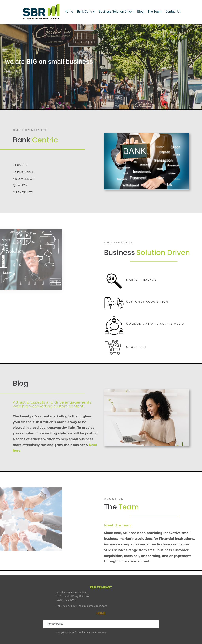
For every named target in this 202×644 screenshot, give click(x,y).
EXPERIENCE (23, 172)
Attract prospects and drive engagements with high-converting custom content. (52, 404)
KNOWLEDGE (24, 179)
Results (20, 165)
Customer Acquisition (147, 302)
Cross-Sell (137, 347)
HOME (101, 613)
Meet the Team (118, 525)
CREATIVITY (23, 192)
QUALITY (20, 185)
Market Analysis (142, 280)
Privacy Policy (55, 624)
